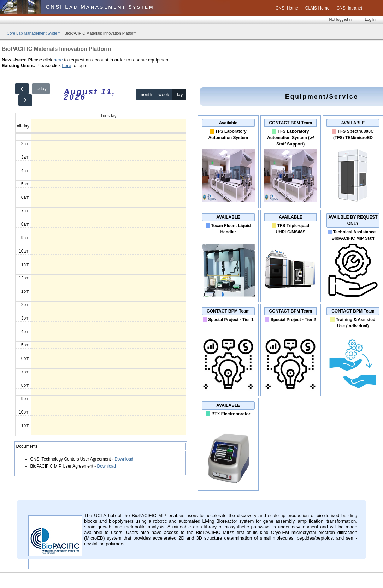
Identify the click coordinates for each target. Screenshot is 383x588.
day (179, 94)
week (164, 94)
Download (124, 459)
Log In (370, 19)
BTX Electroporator (231, 414)
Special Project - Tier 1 (231, 320)
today (41, 88)
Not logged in (341, 19)
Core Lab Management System (34, 33)
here (58, 60)
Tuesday (108, 116)
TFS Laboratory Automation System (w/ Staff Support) (291, 138)
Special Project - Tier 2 (293, 320)
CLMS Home (317, 8)
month (146, 94)
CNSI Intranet (349, 8)
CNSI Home (287, 8)
